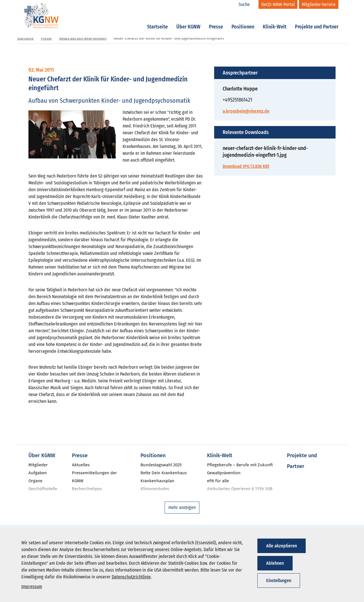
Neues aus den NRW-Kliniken (83, 38)
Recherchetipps (87, 489)
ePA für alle (218, 481)
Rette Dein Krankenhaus (164, 473)
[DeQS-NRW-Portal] (278, 4)
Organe (35, 481)
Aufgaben (38, 473)
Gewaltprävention (224, 473)
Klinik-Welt (275, 20)
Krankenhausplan (157, 481)
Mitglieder (38, 465)
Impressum (32, 586)
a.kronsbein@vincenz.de (246, 111)
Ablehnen (275, 563)
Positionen (243, 20)
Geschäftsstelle (43, 489)
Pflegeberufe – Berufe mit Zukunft (240, 465)
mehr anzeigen (182, 507)
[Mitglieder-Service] (319, 4)
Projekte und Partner (317, 20)
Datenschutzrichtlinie (131, 577)
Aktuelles (81, 465)
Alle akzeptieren (282, 546)
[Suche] (247, 5)
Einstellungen (279, 581)
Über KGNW (188, 20)
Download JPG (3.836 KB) (246, 166)
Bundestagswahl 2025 (161, 465)
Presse (216, 20)
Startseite (157, 20)
